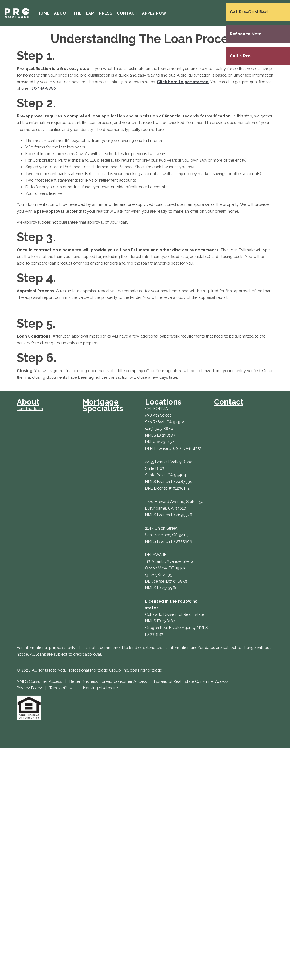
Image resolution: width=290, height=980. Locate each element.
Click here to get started (183, 82)
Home (43, 13)
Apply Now (154, 13)
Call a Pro (240, 56)
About (61, 13)
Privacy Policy (29, 688)
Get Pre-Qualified (249, 12)
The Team (84, 13)
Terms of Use (61, 688)
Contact (127, 13)
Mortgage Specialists (103, 405)
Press (106, 13)
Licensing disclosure (99, 688)
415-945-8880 (43, 88)
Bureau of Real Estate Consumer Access (191, 681)
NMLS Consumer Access (39, 681)
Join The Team (30, 408)
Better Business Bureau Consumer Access (108, 681)
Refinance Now (245, 34)
